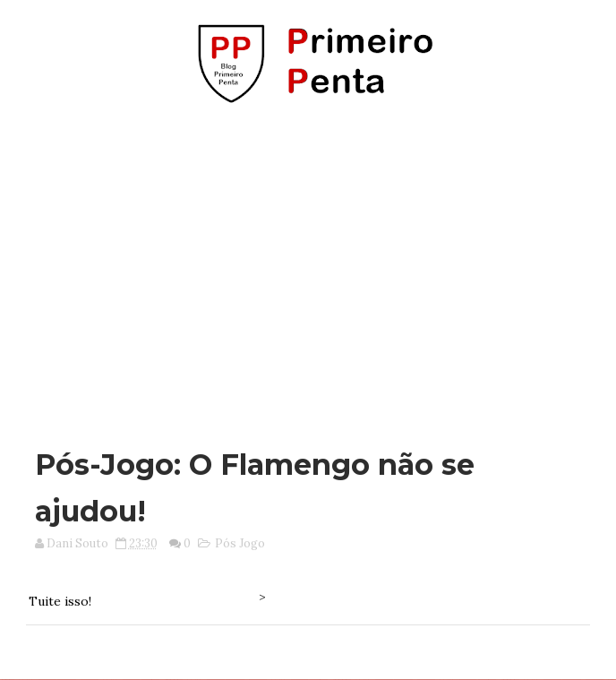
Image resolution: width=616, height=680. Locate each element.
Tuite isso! (60, 601)
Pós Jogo (240, 543)
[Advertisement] (314, 267)
